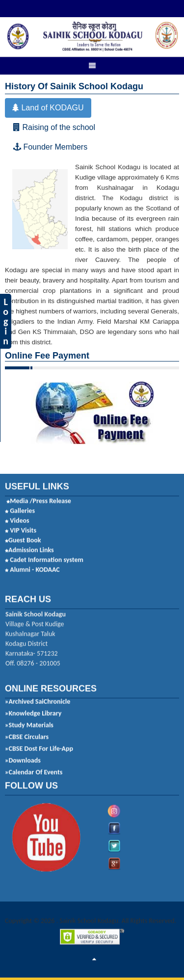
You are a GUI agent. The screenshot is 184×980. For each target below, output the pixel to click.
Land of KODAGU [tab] (48, 106)
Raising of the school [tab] (54, 125)
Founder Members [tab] (50, 145)
